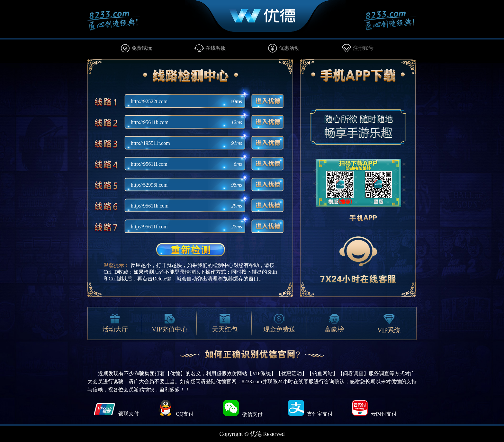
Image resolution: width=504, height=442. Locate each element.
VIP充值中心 (170, 323)
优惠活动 (289, 48)
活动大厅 (115, 323)
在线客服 (216, 48)
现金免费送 (279, 323)
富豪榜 (334, 323)
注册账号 (363, 48)
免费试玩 (142, 48)
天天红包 (225, 323)
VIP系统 (389, 324)
